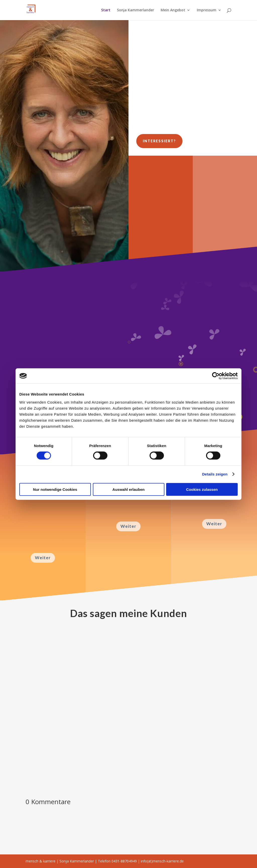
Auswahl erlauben (128, 489)
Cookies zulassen (202, 489)
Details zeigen (215, 474)
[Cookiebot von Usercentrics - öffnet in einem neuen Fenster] (216, 376)
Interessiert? (159, 141)
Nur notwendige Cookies (55, 489)
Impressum (207, 10)
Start (106, 10)
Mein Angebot (173, 10)
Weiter (43, 558)
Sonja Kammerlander (136, 10)
